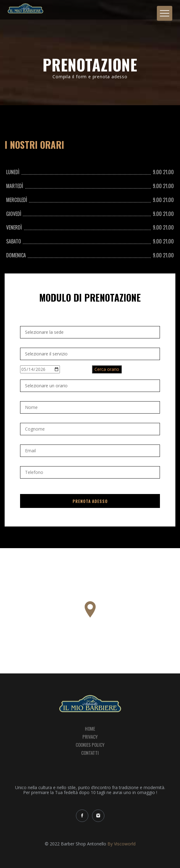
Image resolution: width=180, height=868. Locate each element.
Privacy (90, 737)
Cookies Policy (90, 745)
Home (90, 728)
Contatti (90, 753)
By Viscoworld (121, 844)
